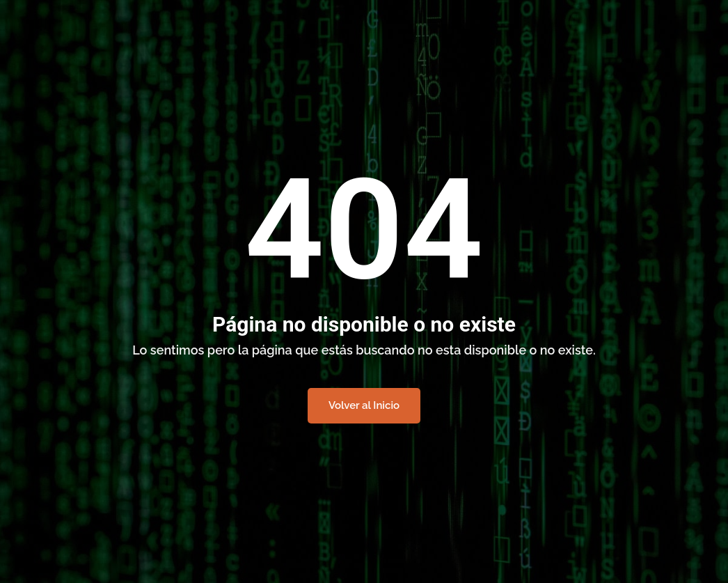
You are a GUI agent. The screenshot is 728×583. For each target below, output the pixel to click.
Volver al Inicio (364, 405)
